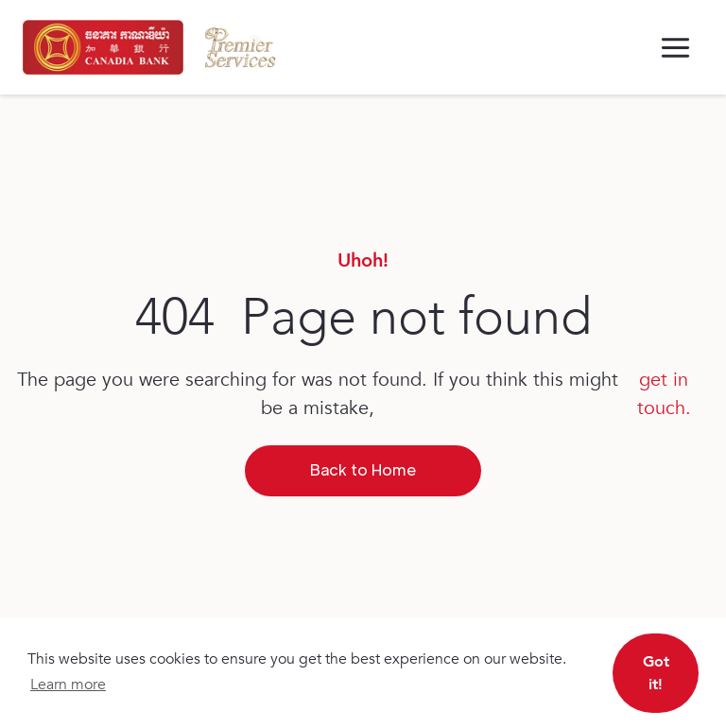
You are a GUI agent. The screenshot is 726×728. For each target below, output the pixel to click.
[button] (675, 48)
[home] (103, 47)
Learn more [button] (68, 685)
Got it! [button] (656, 673)
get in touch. (664, 394)
